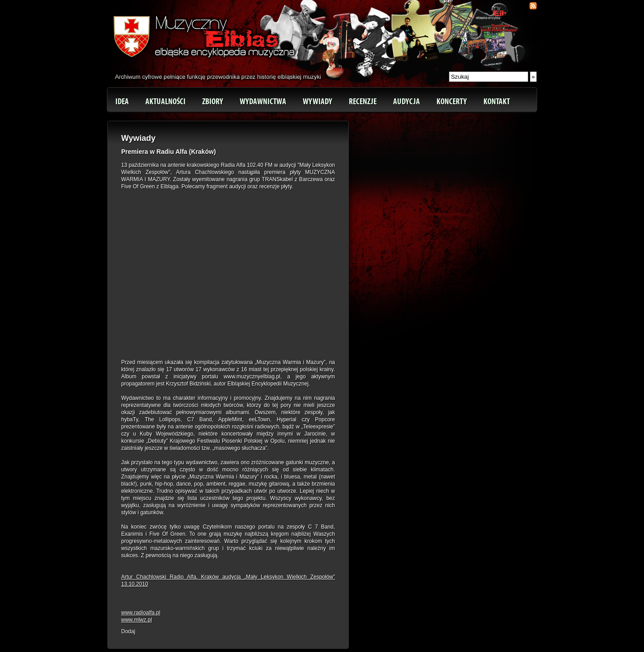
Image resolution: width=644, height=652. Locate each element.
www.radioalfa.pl (141, 613)
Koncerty (452, 102)
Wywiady (318, 102)
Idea (122, 102)
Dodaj (128, 631)
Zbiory (213, 102)
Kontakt (497, 102)
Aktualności (165, 102)
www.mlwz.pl (137, 620)
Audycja (407, 102)
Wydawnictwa (263, 102)
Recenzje (363, 102)
